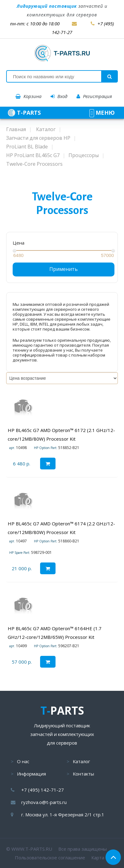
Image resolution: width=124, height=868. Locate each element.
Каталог (81, 761)
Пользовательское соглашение (50, 857)
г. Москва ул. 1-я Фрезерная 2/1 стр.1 (63, 815)
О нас (23, 761)
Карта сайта (105, 857)
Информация (31, 774)
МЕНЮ (102, 113)
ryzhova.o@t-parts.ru (44, 802)
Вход (59, 96)
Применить (64, 269)
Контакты (83, 774)
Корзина (28, 96)
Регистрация (94, 96)
